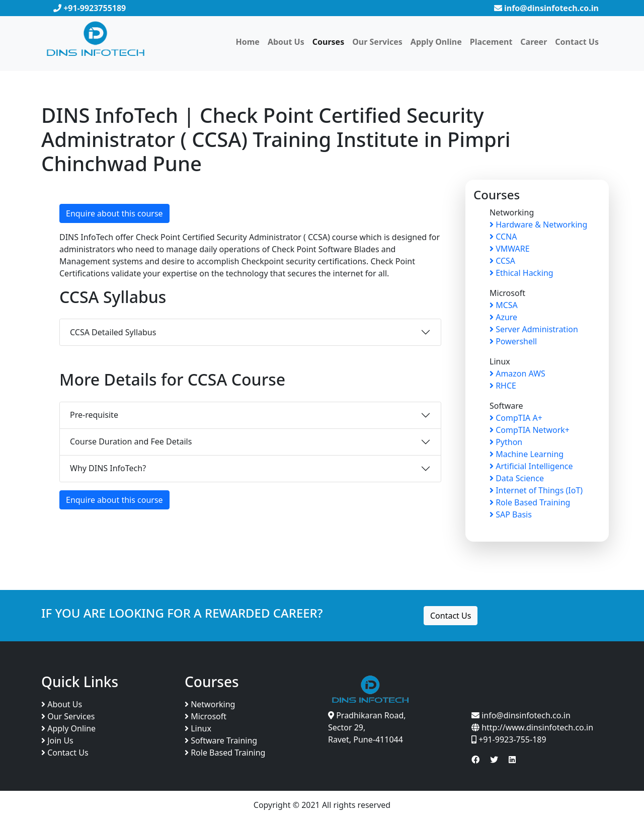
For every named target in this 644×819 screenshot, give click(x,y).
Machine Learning (527, 454)
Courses (328, 42)
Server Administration (534, 329)
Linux (198, 728)
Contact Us (577, 42)
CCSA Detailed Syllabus (113, 332)
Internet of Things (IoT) (536, 490)
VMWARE (510, 249)
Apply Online (436, 42)
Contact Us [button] (451, 616)
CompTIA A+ (516, 418)
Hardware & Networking (538, 225)
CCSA (502, 261)
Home (247, 42)
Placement (491, 42)
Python (506, 442)
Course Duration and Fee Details (131, 441)
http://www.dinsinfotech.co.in (536, 727)
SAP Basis (511, 514)
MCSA (504, 305)
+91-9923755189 (90, 8)
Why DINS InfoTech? (108, 468)
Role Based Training (530, 502)
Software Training (221, 740)
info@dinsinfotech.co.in (546, 8)
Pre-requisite (94, 415)
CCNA (503, 237)
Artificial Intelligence (531, 466)
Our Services (377, 42)
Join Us (57, 740)
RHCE (503, 386)
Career (534, 42)
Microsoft (206, 716)
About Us (286, 42)
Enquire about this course (114, 213)
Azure (503, 317)
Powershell (513, 341)
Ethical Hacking (521, 273)
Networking (210, 704)
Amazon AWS (517, 374)
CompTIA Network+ (530, 430)
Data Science (517, 478)
